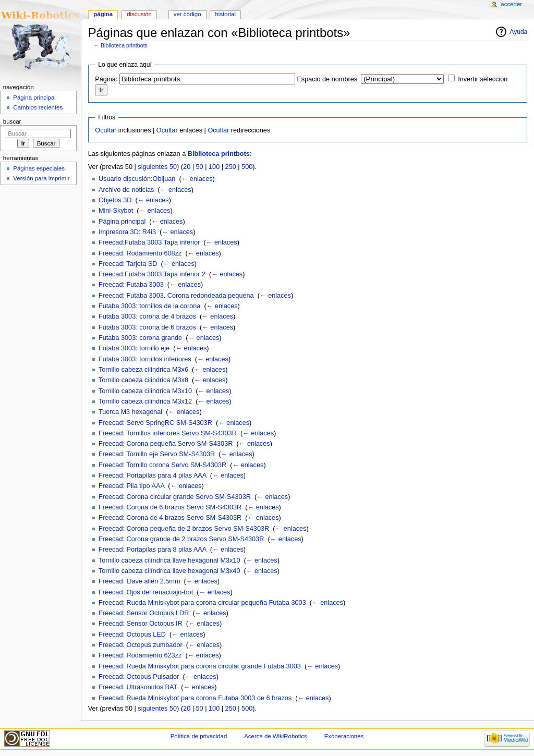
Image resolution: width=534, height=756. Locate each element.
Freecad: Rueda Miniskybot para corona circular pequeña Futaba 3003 (202, 603)
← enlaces (197, 179)
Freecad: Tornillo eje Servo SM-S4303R (157, 454)
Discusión (139, 14)
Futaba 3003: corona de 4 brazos (147, 316)
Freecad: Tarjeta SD (128, 264)
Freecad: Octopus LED (132, 635)
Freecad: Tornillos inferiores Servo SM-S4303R (168, 433)
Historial (226, 14)
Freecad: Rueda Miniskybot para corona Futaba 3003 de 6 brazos (195, 698)
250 (231, 167)
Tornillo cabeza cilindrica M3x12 (145, 401)
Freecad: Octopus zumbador (141, 645)
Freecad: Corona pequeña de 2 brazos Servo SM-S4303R (184, 529)
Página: (106, 79)
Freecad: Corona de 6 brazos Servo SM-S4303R (170, 507)
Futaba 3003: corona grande (140, 338)
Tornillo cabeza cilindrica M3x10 (145, 391)
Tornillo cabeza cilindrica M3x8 (143, 380)
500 (247, 167)
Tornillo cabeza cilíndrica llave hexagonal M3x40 (169, 571)
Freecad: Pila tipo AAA (131, 486)
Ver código (187, 14)
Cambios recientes (38, 107)
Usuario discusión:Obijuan (137, 179)
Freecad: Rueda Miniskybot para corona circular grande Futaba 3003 (200, 666)
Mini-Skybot (116, 211)
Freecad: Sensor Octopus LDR (144, 613)
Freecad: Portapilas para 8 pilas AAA (153, 550)
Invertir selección (483, 79)
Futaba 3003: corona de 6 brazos (147, 327)
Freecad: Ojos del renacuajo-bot (146, 592)
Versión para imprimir (41, 178)
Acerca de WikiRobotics (276, 736)
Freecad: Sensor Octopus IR (141, 624)
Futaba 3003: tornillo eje (134, 348)
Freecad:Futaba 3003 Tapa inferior (149, 242)
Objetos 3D (115, 200)
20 (187, 167)
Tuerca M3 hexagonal (130, 412)
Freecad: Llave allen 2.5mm (139, 581)
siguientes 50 (157, 167)
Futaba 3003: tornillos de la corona (149, 306)
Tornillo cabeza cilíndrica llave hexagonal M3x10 (169, 560)
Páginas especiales (39, 168)
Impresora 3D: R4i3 (127, 232)
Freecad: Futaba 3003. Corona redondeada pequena (176, 296)
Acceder (511, 4)
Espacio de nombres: (328, 79)
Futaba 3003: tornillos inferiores (145, 359)
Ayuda (518, 32)
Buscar (12, 121)
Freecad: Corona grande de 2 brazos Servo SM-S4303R (181, 539)
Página (103, 14)
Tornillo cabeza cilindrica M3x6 (143, 370)
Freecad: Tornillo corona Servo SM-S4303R (162, 465)
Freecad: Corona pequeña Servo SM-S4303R (166, 444)
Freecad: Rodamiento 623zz (140, 655)
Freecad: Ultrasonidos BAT (138, 687)
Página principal (122, 222)
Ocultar (106, 130)
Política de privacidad (199, 736)
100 (214, 167)
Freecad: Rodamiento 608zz (140, 253)
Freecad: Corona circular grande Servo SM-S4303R (175, 497)
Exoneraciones (344, 736)
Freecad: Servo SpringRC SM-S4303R (155, 423)
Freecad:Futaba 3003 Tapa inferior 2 (152, 274)
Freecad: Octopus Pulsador (139, 677)
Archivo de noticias (126, 190)
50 (200, 167)
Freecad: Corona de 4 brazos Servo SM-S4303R (170, 518)
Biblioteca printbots (124, 45)
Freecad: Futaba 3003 (131, 285)
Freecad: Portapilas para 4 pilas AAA (153, 475)
